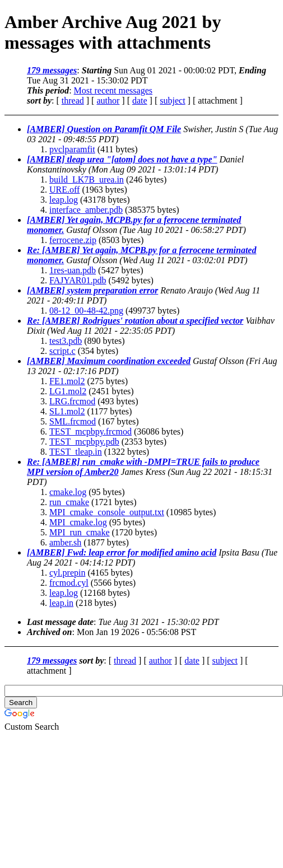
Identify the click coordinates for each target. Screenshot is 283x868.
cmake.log (68, 492)
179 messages (52, 70)
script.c (62, 351)
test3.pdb (66, 341)
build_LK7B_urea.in (87, 179)
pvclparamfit (72, 149)
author (108, 101)
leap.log (64, 200)
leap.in (61, 603)
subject (172, 101)
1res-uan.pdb (73, 270)
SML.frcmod (73, 421)
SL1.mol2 (67, 411)
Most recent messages (113, 90)
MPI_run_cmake (80, 532)
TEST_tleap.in (76, 452)
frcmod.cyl (69, 583)
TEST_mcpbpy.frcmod (91, 431)
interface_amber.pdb (86, 210)
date (140, 101)
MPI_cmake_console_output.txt (107, 512)
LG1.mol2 (68, 391)
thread (73, 101)
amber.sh (65, 542)
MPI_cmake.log (78, 522)
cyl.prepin (67, 573)
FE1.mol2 (67, 381)
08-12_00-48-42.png (86, 311)
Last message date (60, 622)
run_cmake (69, 502)
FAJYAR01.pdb (78, 280)
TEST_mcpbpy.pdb (84, 442)
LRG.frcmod (72, 401)
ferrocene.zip (73, 240)
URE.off (64, 190)
